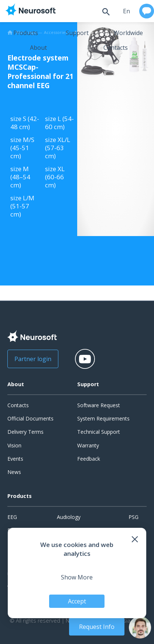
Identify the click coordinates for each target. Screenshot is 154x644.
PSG (134, 517)
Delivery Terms (25, 432)
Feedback (89, 459)
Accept (77, 601)
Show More (77, 577)
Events (15, 459)
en (126, 11)
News (14, 472)
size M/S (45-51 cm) (22, 148)
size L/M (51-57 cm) (22, 206)
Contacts (116, 48)
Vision (14, 445)
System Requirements (103, 418)
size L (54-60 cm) (59, 123)
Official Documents (30, 418)
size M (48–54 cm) (20, 177)
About (38, 48)
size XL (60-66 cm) (55, 177)
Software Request (99, 405)
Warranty (88, 445)
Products (26, 33)
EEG (12, 517)
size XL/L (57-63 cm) (58, 148)
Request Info (97, 627)
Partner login (33, 359)
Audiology (69, 517)
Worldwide (128, 33)
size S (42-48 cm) (25, 123)
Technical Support (99, 432)
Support (77, 33)
